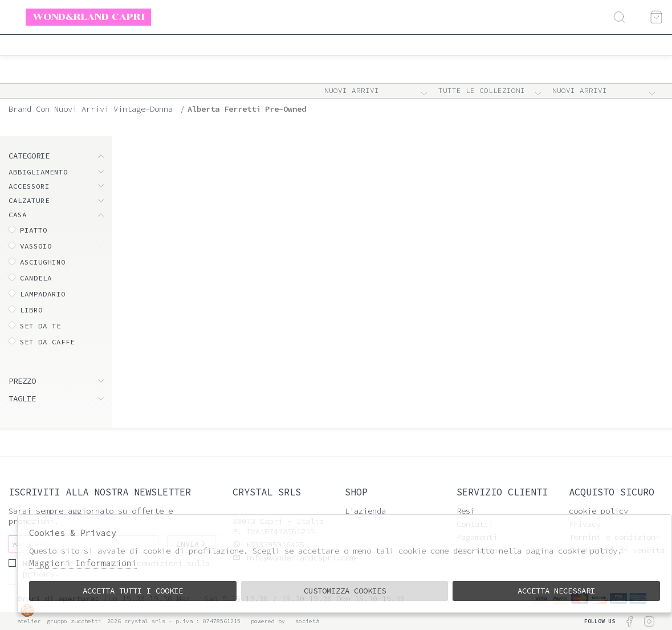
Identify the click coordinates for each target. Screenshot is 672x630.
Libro (31, 310)
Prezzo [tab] (22, 381)
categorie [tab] (29, 156)
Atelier (29, 621)
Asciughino (43, 262)
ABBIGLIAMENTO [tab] (38, 172)
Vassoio (36, 246)
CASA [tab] (18, 215)
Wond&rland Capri (89, 17)
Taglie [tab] (22, 399)
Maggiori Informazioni (83, 563)
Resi (466, 511)
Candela (36, 278)
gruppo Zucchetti (74, 621)
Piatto (34, 230)
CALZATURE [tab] (29, 200)
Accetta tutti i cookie (133, 591)
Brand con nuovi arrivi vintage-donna (91, 109)
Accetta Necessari (556, 591)
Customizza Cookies (345, 591)
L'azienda (365, 511)
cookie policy (598, 511)
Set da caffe (47, 342)
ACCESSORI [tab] (29, 186)
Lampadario (43, 294)
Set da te (40, 326)
